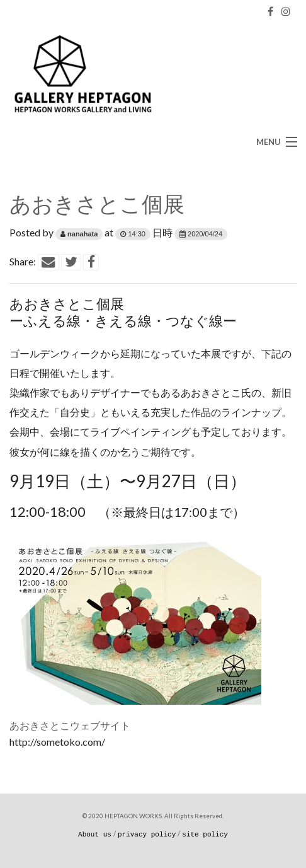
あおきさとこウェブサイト (70, 725)
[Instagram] (286, 11)
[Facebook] (270, 11)
